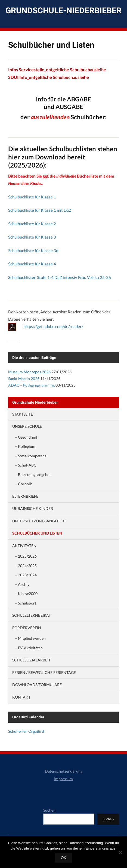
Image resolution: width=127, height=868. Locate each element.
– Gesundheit (26, 437)
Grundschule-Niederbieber (63, 10)
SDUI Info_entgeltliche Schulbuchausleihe (49, 77)
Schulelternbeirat (32, 615)
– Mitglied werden (30, 638)
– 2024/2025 (26, 566)
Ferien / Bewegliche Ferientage (44, 672)
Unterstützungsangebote (39, 521)
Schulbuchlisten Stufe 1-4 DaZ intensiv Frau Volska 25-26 (60, 277)
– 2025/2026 (26, 556)
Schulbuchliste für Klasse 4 (32, 264)
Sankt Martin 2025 (24, 379)
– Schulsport (26, 603)
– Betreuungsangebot (33, 475)
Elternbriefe (25, 496)
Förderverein (27, 628)
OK (63, 858)
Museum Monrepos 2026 (29, 372)
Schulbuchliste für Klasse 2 (32, 224)
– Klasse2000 (26, 594)
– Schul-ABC (26, 465)
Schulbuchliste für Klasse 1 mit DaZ (40, 210)
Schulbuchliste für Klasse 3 (32, 237)
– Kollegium (25, 446)
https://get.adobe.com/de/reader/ (53, 326)
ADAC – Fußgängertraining (31, 385)
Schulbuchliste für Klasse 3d (33, 250)
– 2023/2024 (26, 575)
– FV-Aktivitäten (29, 648)
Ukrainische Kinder (33, 508)
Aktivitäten (24, 546)
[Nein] (120, 852)
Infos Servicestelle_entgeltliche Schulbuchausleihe (57, 70)
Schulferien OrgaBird (26, 731)
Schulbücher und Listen (37, 533)
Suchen (49, 810)
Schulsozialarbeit (31, 660)
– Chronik (23, 484)
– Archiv (22, 584)
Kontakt (21, 697)
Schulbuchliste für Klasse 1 (32, 197)
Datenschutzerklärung (64, 771)
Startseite (23, 414)
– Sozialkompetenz (31, 456)
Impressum (63, 779)
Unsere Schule (27, 426)
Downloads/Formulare (37, 685)
